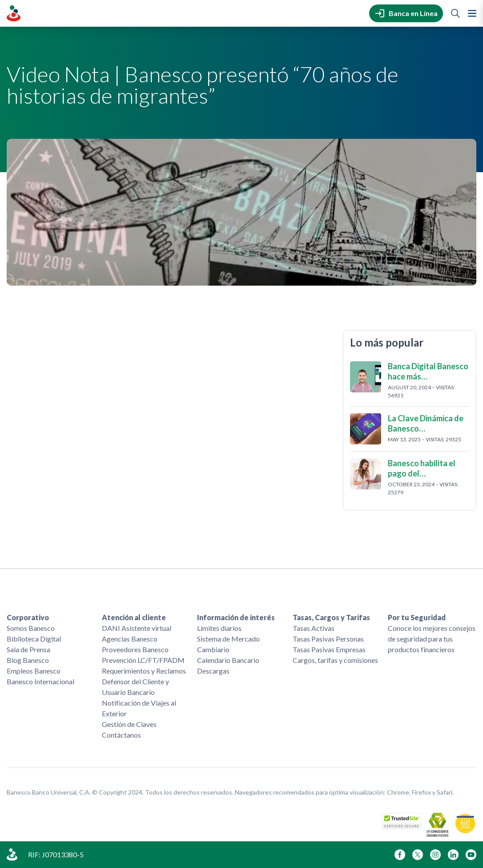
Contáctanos (121, 735)
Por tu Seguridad (417, 617)
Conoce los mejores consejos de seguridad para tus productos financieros (432, 639)
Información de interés (236, 617)
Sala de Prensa (28, 649)
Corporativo (28, 617)
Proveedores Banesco (135, 649)
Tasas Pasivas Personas (328, 639)
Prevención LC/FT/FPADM (143, 660)
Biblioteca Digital (34, 639)
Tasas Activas (314, 628)
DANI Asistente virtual (137, 628)
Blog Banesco (28, 660)
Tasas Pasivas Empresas (329, 649)
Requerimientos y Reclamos (144, 671)
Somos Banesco (31, 628)
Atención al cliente (134, 617)
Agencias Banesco (130, 639)
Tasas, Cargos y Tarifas (331, 617)
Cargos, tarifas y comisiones (335, 660)
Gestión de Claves (129, 724)
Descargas (213, 671)
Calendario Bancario (228, 660)
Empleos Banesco (34, 671)
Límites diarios (219, 628)
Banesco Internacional (40, 681)
